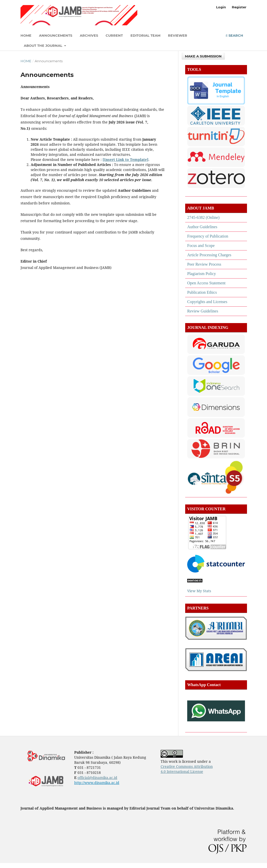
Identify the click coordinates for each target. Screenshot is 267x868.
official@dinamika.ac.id (97, 778)
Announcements (56, 35)
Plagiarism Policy (202, 274)
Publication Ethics (202, 292)
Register (239, 7)
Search (234, 35)
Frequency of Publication (208, 236)
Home (26, 35)
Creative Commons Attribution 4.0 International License (187, 769)
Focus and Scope (201, 246)
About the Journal (44, 46)
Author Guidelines (202, 227)
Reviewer (178, 35)
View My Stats (200, 591)
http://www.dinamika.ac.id (97, 783)
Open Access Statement (206, 283)
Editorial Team (145, 35)
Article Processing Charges (209, 255)
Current (114, 35)
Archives (89, 35)
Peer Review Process (204, 264)
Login (221, 7)
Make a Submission (203, 56)
